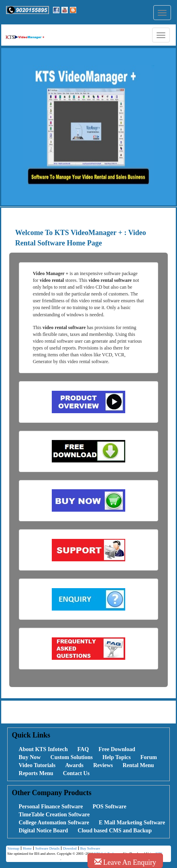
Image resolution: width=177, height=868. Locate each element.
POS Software (110, 807)
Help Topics (116, 757)
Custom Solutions (72, 757)
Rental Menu (138, 765)
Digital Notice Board (44, 831)
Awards (74, 765)
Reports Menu (36, 773)
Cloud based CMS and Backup (115, 831)
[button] (27, 10)
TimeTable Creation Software (54, 815)
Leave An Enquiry (125, 862)
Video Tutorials (37, 765)
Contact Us (76, 773)
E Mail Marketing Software (132, 823)
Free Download (117, 749)
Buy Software (89, 849)
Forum (149, 757)
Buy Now (30, 757)
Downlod (69, 849)
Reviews (103, 765)
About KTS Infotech (43, 749)
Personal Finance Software (51, 807)
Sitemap (13, 848)
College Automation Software (54, 823)
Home (26, 849)
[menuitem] (39, 749)
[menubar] (88, 762)
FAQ (83, 749)
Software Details (46, 849)
